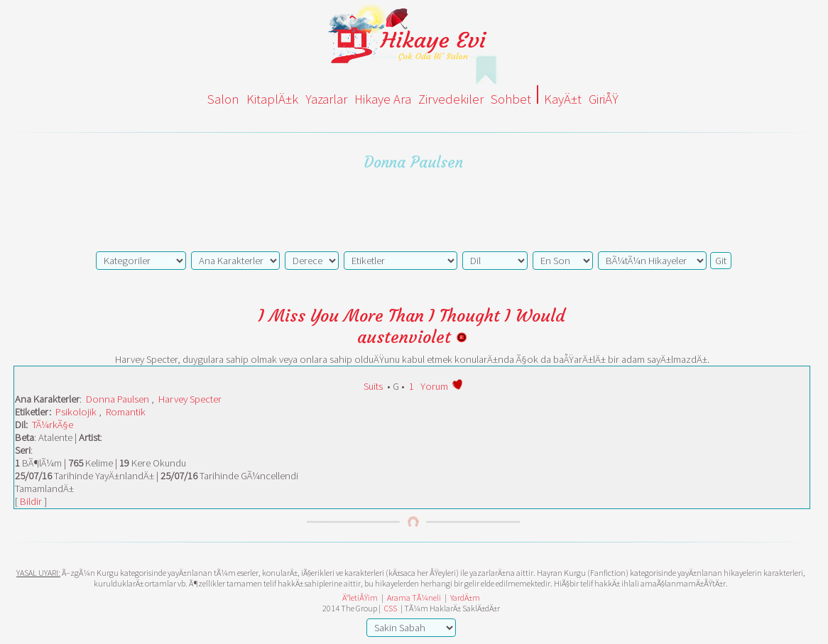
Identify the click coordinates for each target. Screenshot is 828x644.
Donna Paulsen (118, 399)
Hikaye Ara (383, 99)
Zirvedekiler (451, 99)
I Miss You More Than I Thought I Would (412, 316)
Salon (223, 99)
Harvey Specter (190, 399)
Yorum (434, 386)
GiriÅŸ (604, 99)
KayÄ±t (563, 99)
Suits (373, 386)
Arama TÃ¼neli (414, 597)
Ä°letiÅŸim (360, 597)
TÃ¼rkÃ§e (53, 425)
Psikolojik (76, 412)
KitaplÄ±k (272, 99)
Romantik (126, 412)
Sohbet (511, 99)
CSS (391, 608)
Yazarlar (326, 99)
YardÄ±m (465, 597)
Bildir (31, 501)
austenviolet (412, 337)
